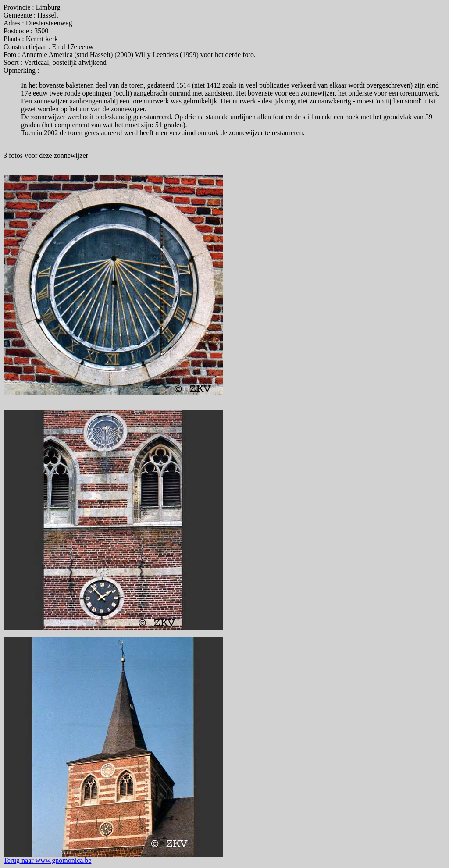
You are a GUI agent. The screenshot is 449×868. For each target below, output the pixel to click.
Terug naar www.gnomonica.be (47, 860)
